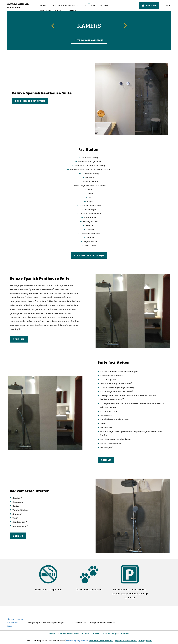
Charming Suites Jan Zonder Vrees (18, 6)
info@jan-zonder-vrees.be (103, 623)
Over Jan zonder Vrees (65, 6)
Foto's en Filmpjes (51, 10)
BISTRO (104, 6)
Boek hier (19, 339)
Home (43, 6)
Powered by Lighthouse (77, 641)
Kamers (89, 6)
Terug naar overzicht (89, 40)
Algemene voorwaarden (126, 641)
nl (168, 5)
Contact (71, 10)
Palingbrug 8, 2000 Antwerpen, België (46, 623)
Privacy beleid (145, 641)
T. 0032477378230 (77, 623)
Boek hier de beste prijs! (30, 101)
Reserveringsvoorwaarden (101, 641)
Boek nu (149, 5)
